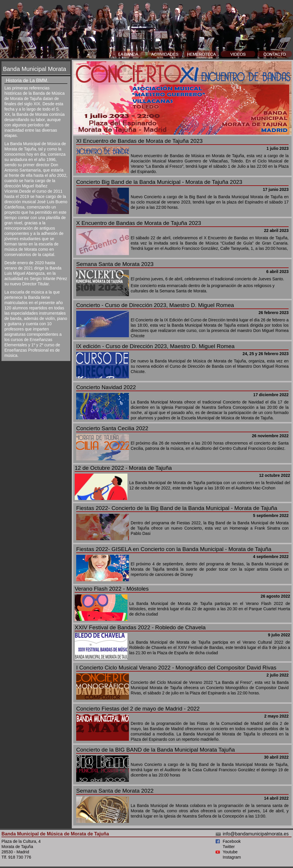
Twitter (229, 847)
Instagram (232, 857)
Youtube (230, 852)
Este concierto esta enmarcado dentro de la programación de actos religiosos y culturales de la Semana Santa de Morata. (182, 279)
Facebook (232, 841)
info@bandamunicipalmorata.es (256, 834)
